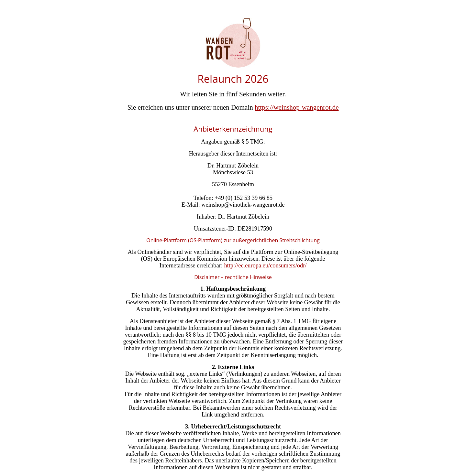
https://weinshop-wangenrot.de (297, 107)
